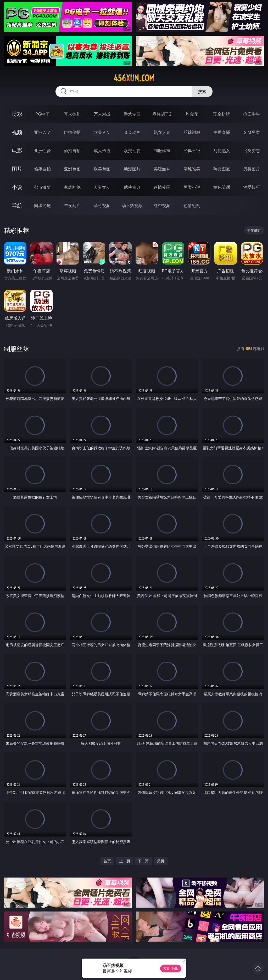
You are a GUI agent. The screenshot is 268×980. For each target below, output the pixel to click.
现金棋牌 (222, 114)
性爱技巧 (252, 187)
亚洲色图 (72, 169)
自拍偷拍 (72, 132)
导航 (17, 205)
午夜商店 (72, 205)
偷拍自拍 (72, 151)
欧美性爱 (132, 151)
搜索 (202, 91)
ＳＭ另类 (252, 132)
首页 (107, 861)
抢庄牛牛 (252, 114)
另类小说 (192, 187)
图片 (17, 169)
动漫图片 (132, 169)
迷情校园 (162, 187)
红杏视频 (162, 205)
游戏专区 (132, 114)
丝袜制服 (192, 132)
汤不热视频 (132, 205)
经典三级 (192, 151)
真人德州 (72, 114)
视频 (17, 132)
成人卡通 (102, 151)
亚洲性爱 (42, 151)
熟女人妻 (162, 132)
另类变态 (252, 151)
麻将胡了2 (162, 114)
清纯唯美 (192, 169)
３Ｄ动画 (132, 132)
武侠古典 (132, 187)
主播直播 (222, 132)
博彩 (17, 114)
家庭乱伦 (72, 187)
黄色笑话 (222, 187)
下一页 (143, 861)
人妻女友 (102, 187)
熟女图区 (222, 169)
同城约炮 (42, 205)
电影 (17, 150)
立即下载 (171, 968)
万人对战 (102, 114)
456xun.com (134, 78)
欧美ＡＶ (102, 132)
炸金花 (192, 114)
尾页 (161, 861)
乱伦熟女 (222, 151)
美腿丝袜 (162, 169)
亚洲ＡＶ (42, 132)
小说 (17, 187)
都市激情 (42, 187)
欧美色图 (102, 169)
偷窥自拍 (42, 169)
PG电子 (42, 114)
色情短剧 (192, 205)
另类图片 (252, 169)
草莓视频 (102, 205)
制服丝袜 (162, 151)
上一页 (125, 861)
